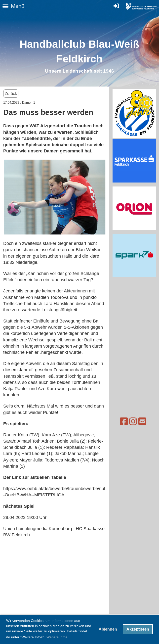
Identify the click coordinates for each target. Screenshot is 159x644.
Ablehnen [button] (108, 629)
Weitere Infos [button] (57, 637)
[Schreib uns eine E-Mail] (130, 422)
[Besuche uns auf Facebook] (112, 422)
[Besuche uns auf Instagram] (121, 422)
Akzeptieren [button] (138, 629)
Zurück (11, 93)
